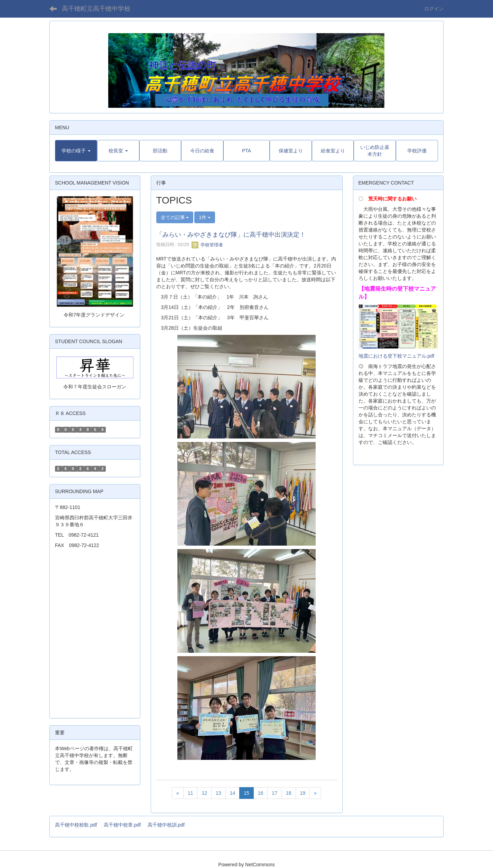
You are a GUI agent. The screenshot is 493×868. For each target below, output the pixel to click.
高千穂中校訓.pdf (166, 825)
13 (218, 793)
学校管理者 (207, 245)
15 (246, 793)
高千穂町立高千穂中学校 (96, 9)
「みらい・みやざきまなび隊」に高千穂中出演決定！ (231, 235)
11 (190, 793)
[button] (76, 151)
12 (204, 793)
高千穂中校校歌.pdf (76, 825)
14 (233, 793)
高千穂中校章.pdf (122, 825)
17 (275, 793)
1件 (205, 217)
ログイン (434, 9)
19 (303, 793)
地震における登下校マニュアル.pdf (396, 356)
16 (261, 793)
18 (289, 793)
